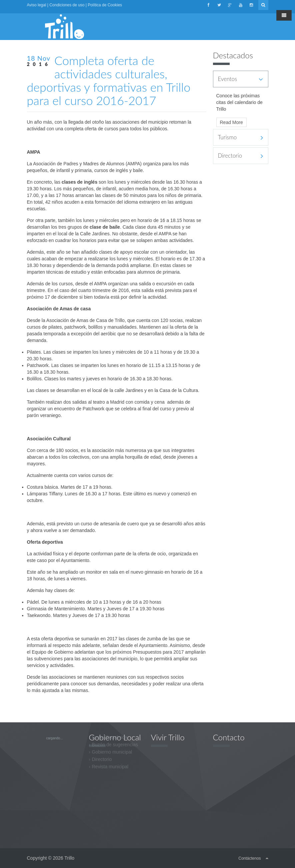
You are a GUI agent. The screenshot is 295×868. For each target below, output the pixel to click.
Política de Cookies (105, 5)
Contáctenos (249, 858)
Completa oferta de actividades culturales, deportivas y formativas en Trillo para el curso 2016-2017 (109, 80)
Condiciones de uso (67, 5)
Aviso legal (37, 5)
